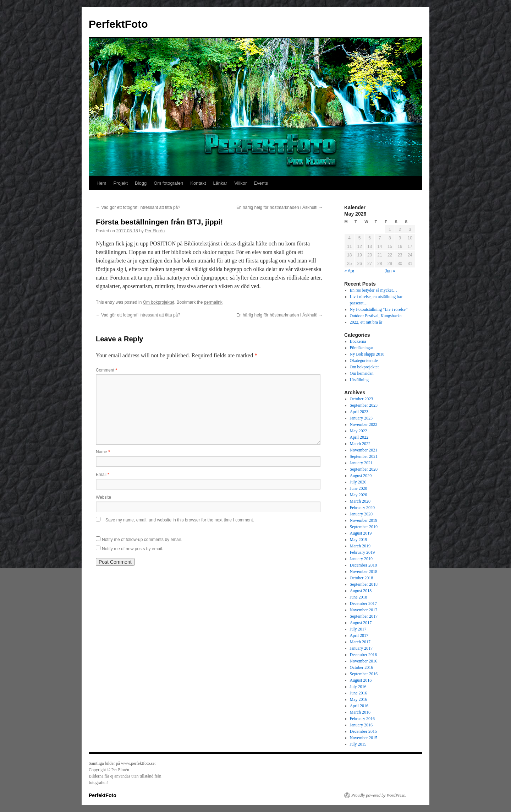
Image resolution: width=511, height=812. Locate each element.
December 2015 (363, 731)
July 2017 (358, 629)
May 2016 (359, 699)
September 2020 (364, 469)
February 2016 (362, 719)
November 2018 (364, 572)
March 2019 (360, 546)
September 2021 (364, 456)
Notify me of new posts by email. (133, 549)
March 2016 (360, 712)
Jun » (390, 271)
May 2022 (359, 431)
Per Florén (155, 231)
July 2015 (358, 744)
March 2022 (360, 444)
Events (261, 183)
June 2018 (359, 597)
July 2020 (358, 482)
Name (103, 452)
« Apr (350, 271)
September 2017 (364, 616)
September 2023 (364, 405)
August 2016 (361, 680)
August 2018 (361, 591)
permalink (213, 302)
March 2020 (360, 501)
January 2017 (361, 648)
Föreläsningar (362, 348)
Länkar (220, 183)
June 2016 (359, 693)
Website (103, 497)
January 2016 (361, 725)
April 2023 (359, 412)
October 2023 (362, 399)
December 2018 (363, 565)
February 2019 (362, 552)
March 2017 (360, 642)
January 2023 (361, 418)
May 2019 (359, 540)
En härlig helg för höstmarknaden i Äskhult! (280, 207)
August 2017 (361, 623)
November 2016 (364, 661)
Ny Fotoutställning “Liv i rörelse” (379, 309)
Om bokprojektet (159, 302)
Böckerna (358, 341)
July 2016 (358, 687)
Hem (101, 183)
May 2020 (359, 495)
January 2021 (361, 463)
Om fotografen (168, 183)
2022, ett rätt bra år (366, 322)
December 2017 (363, 603)
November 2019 (364, 520)
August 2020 (361, 476)
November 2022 (364, 424)
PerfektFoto (118, 24)
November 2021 (364, 450)
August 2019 (361, 533)
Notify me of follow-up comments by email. (142, 540)
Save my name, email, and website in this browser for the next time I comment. (180, 520)
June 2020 (359, 488)
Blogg (141, 183)
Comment (106, 370)
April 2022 (359, 437)
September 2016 (364, 674)
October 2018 (362, 578)
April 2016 (359, 706)
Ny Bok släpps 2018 (367, 354)
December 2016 (363, 655)
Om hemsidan (362, 373)
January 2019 (361, 559)
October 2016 (362, 667)
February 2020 (362, 508)
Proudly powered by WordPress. (379, 795)
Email (103, 475)
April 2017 (359, 635)
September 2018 (364, 584)
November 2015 (364, 738)
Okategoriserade (364, 361)
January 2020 (361, 514)
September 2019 (364, 527)
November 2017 (364, 610)
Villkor (240, 183)
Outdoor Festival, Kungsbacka (376, 316)
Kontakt (198, 183)
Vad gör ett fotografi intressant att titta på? (138, 207)
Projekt (120, 183)
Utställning (359, 380)
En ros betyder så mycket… (373, 290)
